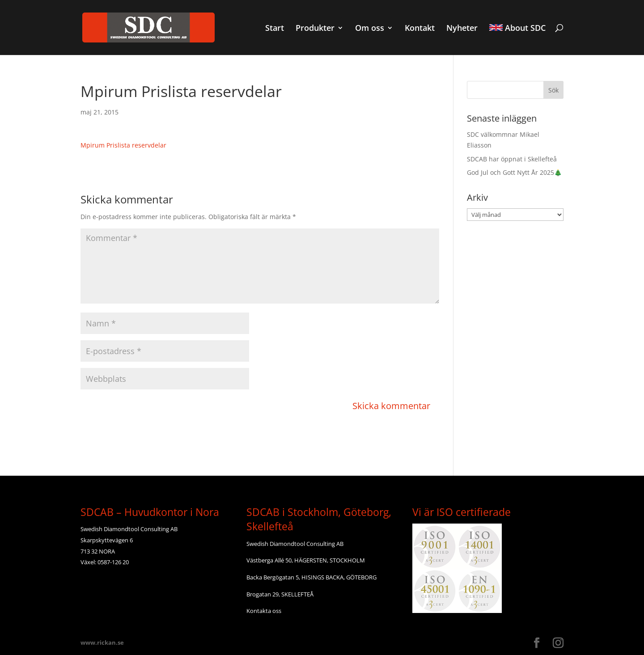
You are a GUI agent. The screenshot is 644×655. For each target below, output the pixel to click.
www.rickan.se (102, 642)
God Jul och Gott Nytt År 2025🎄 (514, 172)
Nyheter (462, 29)
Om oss (370, 29)
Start (275, 29)
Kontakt (420, 29)
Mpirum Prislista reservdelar (123, 145)
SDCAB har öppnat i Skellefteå (512, 159)
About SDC (517, 29)
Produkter (315, 29)
